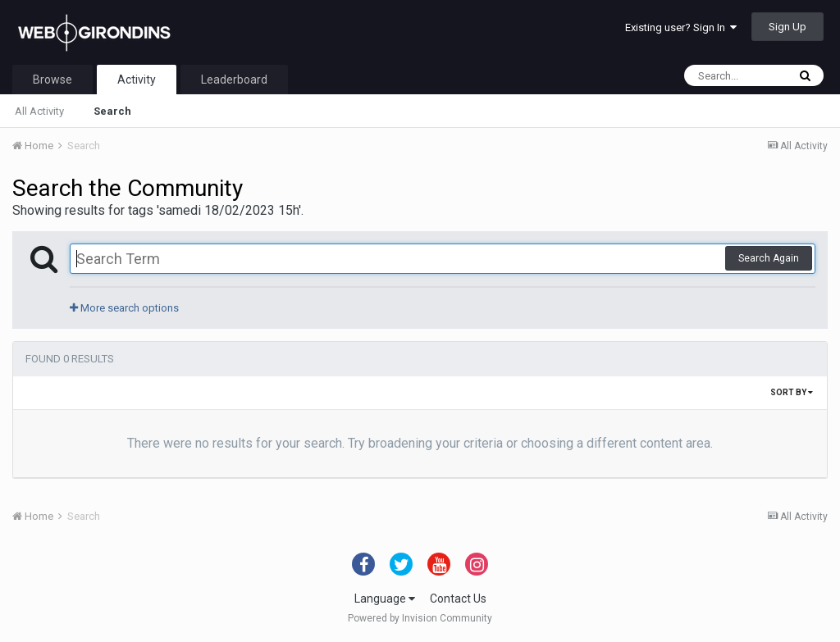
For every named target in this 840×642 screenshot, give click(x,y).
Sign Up (787, 27)
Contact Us (458, 599)
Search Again (769, 258)
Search (112, 111)
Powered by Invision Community (420, 618)
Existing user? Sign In (681, 27)
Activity (137, 80)
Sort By (792, 392)
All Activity (39, 111)
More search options (124, 308)
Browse (52, 80)
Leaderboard (234, 80)
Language (385, 599)
